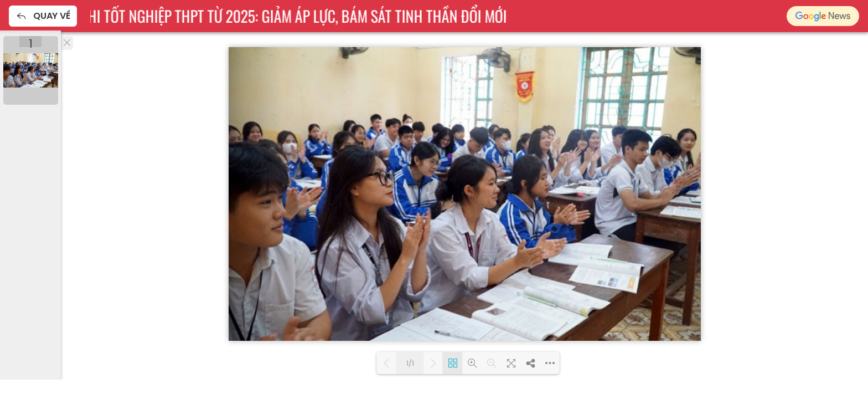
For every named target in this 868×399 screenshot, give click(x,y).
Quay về (43, 16)
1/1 (410, 363)
